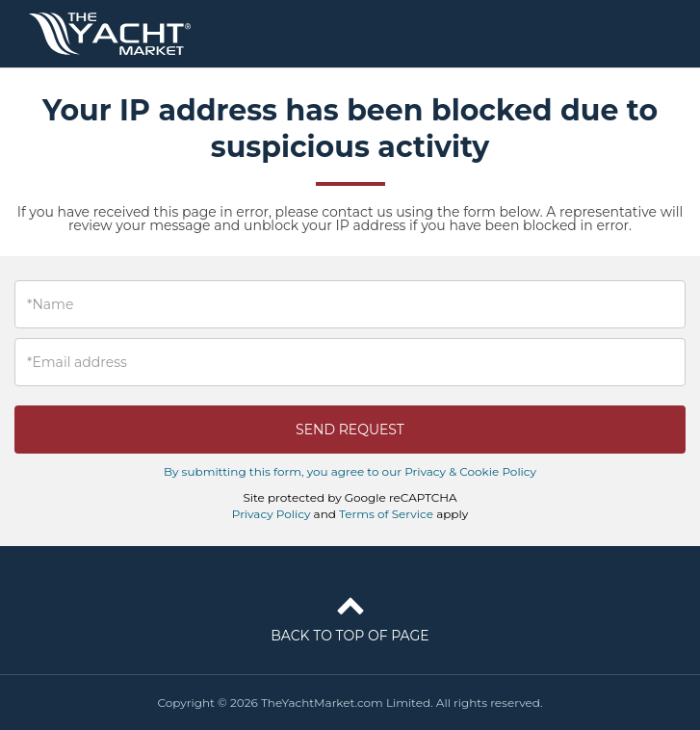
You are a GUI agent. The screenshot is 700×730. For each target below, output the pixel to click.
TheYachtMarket (110, 34)
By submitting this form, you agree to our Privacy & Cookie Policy (350, 471)
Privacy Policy (272, 514)
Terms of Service (386, 514)
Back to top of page (350, 615)
